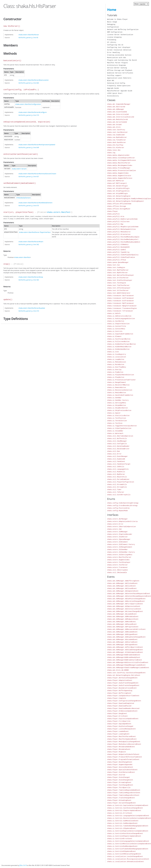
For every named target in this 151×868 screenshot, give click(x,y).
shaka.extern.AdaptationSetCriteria (122, 521)
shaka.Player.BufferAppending (120, 691)
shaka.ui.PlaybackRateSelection (121, 375)
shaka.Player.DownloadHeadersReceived (123, 708)
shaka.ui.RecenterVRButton (118, 385)
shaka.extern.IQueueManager (119, 539)
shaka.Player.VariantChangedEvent (121, 803)
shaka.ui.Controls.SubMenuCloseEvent (123, 821)
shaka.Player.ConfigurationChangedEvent (124, 701)
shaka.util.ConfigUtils (117, 444)
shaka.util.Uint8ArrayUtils (119, 495)
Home (112, 10)
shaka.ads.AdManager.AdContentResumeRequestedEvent (129, 596)
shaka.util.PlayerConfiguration (121, 482)
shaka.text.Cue (113, 265)
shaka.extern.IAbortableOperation (121, 527)
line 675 (36, 206)
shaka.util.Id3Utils (116, 467)
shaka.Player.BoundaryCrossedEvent (122, 688)
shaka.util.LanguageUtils (118, 469)
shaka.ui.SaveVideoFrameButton (120, 395)
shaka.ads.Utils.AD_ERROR (118, 670)
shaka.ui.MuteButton (116, 365)
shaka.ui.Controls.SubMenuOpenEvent (122, 823)
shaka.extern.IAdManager (117, 532)
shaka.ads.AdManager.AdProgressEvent (123, 627)
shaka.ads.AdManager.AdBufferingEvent (123, 581)
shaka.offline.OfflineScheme (119, 204)
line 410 (36, 311)
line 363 (36, 280)
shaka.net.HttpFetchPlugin (118, 188)
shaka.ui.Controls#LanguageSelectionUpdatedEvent (128, 841)
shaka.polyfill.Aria (116, 216)
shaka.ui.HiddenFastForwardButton (121, 344)
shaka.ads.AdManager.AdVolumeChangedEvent (125, 650)
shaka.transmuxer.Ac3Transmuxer (121, 298)
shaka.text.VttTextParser (118, 290)
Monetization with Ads (117, 58)
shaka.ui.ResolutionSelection (120, 390)
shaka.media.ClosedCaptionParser (121, 158)
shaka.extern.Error (115, 524)
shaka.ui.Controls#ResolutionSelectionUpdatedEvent (129, 844)
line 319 (36, 115)
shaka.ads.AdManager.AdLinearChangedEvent (125, 611)
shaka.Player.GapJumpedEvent (119, 724)
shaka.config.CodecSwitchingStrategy (123, 503)
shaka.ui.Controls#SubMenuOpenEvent (122, 846)
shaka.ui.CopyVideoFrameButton (120, 334)
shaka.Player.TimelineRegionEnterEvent (124, 793)
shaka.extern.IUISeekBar (117, 550)
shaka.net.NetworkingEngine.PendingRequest (125, 201)
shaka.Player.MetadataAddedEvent (121, 747)
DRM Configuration (115, 32)
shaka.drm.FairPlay (115, 145)
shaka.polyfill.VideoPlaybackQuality (123, 255)
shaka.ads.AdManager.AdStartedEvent (122, 642)
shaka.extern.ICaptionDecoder (120, 534)
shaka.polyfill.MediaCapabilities (121, 229)
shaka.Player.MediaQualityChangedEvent (124, 742)
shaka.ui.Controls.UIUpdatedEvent (121, 828)
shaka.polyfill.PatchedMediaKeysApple (123, 237)
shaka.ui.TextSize (115, 423)
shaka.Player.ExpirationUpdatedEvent (123, 719)
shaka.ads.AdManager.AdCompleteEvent (123, 591)
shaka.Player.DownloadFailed (119, 706)
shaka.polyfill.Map (115, 224)
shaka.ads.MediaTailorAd (117, 119)
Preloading (112, 40)
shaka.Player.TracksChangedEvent (121, 798)
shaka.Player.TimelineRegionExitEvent (123, 795)
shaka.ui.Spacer (114, 413)
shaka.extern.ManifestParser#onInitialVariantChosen (37, 174)
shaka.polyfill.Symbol (117, 250)
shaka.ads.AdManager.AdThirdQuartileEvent (125, 647)
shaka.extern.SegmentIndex (118, 560)
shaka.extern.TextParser (117, 565)
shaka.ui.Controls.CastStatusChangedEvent (125, 808)
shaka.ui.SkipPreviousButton (119, 410)
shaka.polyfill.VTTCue (117, 260)
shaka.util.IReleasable (117, 573)
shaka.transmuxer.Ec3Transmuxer (121, 301)
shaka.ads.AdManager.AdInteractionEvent (124, 609)
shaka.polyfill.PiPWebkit (118, 245)
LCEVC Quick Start (115, 93)
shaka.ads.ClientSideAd (117, 112)
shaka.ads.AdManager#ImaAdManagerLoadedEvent (126, 665)
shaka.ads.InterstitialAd (118, 114)
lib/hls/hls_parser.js (26, 37)
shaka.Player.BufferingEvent (119, 693)
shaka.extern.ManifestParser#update (32, 308)
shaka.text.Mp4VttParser (117, 273)
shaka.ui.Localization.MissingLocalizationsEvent (128, 859)
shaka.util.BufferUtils (117, 439)
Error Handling (113, 52)
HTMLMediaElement (23, 198)
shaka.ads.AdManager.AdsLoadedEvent (122, 640)
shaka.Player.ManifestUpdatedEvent (122, 739)
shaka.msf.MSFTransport (117, 183)
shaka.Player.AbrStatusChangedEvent (122, 678)
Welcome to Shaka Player (117, 19)
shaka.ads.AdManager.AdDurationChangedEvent (126, 601)
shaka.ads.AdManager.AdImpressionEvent (124, 606)
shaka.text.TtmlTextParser (118, 285)
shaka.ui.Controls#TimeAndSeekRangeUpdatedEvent (128, 849)
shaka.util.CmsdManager (117, 441)
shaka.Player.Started (116, 775)
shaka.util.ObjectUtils (117, 477)
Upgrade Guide (113, 88)
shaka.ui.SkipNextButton (117, 408)
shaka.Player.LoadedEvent (118, 731)
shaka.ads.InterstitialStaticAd (121, 117)
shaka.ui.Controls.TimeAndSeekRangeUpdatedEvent (128, 826)
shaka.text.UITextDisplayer (119, 288)
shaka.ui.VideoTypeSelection (119, 428)
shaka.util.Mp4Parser (116, 474)
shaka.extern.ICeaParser (117, 537)
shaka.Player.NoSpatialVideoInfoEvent (123, 754)
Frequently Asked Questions (119, 86)
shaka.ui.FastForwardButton (119, 339)
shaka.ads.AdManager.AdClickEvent (121, 586)
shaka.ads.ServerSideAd (117, 122)
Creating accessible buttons (119, 55)
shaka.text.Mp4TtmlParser (118, 270)
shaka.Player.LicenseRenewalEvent (121, 729)
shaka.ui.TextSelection (117, 421)
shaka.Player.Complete (117, 698)
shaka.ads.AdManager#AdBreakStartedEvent (125, 660)
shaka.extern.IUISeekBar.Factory (121, 552)
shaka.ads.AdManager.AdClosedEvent (122, 588)
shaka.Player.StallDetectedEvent (121, 772)
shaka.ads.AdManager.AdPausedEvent (122, 624)
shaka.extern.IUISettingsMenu (120, 555)
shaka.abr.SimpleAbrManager (119, 104)
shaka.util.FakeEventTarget (119, 464)
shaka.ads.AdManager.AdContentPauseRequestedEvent (129, 594)
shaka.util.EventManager (117, 456)
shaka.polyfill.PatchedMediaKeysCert (123, 239)
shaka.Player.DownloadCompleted (121, 703)
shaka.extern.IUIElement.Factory (121, 544)
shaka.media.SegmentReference (120, 178)
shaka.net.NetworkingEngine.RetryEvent (124, 675)
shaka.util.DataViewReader (118, 446)
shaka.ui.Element (114, 336)
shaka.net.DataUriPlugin (117, 186)
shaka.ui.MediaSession (117, 362)
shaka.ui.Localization (117, 357)
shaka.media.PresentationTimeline (121, 171)
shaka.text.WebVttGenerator (119, 293)
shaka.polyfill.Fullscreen (118, 222)
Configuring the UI (115, 45)
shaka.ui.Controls (115, 331)
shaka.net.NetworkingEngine (119, 196)
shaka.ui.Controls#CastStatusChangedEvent (125, 833)
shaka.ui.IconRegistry (117, 354)
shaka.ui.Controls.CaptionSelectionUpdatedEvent (128, 805)
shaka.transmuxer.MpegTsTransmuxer (122, 306)
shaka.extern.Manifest (59, 212)
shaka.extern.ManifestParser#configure (33, 112)
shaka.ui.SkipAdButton (117, 405)
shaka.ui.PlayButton (116, 377)
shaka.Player (113, 211)
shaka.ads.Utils (114, 127)
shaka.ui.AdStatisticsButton (119, 316)
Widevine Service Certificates (120, 73)
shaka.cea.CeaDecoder (116, 135)
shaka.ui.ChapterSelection (118, 324)
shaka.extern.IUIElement (117, 542)
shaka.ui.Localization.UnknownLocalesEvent (125, 862)
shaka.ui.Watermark (115, 433)
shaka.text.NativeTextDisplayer (121, 275)
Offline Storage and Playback (120, 70)
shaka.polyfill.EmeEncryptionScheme (122, 219)
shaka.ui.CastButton (116, 321)
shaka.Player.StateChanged (118, 777)
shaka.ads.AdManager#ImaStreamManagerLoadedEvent (128, 668)
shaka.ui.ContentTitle (117, 326)
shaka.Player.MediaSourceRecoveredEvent (124, 744)
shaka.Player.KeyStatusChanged (120, 726)
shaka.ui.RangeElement (117, 382)
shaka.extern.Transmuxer (117, 567)
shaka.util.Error (114, 454)
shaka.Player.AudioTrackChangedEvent (123, 683)
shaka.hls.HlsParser (116, 148)
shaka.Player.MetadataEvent (119, 749)
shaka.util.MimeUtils (116, 472)
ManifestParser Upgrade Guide (120, 91)
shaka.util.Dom (113, 451)
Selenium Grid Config (116, 83)
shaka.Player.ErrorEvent (117, 716)
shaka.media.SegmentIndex (118, 173)
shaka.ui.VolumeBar (115, 431)
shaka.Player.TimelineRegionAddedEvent (124, 790)
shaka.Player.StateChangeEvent (120, 780)
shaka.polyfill (113, 214)
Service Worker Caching (117, 68)
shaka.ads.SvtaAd (114, 125)
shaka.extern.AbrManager (117, 519)
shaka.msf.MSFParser (116, 181)
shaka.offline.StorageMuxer (119, 209)
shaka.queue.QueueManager (118, 262)
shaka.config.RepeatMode (117, 511)
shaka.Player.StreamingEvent (119, 782)
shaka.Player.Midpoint (117, 752)
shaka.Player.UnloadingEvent (119, 800)
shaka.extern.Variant (19, 169)
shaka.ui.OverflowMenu (117, 367)
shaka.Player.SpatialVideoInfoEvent (122, 770)
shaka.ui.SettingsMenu (117, 403)
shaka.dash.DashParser (117, 142)
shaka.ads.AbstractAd (116, 107)
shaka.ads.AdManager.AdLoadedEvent (122, 614)
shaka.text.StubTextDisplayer (120, 280)
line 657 (36, 176)
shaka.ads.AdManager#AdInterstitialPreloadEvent (128, 662)
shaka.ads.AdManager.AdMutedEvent (121, 622)
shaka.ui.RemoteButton (117, 387)
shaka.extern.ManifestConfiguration (28, 104)
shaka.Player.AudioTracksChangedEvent (123, 685)
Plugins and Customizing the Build (122, 60)
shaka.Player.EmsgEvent (117, 714)
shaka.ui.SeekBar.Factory (118, 400)
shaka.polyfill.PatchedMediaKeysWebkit (124, 242)
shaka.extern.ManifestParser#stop (31, 277)
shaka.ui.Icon (113, 352)
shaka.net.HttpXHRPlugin (117, 193)
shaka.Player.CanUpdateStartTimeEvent (123, 696)
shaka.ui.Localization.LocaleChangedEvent (125, 856)
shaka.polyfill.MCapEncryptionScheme (123, 227)
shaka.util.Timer (114, 490)
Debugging (111, 24)
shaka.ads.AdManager (116, 109)
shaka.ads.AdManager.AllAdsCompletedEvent (125, 652)
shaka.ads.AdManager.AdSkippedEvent (122, 634)
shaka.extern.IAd (114, 529)
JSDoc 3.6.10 (23, 865)
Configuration (113, 27)
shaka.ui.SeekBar (114, 398)
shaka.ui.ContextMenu (116, 329)
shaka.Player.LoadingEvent (118, 734)
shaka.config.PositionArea (118, 508)
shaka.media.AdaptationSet (118, 155)
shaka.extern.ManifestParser (29, 35)
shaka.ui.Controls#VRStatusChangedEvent (124, 854)
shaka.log (111, 153)
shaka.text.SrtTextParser (118, 278)
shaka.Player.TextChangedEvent (120, 785)
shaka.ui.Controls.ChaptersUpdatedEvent (124, 811)
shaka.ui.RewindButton (117, 393)
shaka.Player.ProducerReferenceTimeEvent (125, 757)
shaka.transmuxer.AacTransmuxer (121, 296)
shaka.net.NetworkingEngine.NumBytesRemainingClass (129, 199)
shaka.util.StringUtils (117, 487)
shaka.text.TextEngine (117, 283)
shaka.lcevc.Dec (114, 150)
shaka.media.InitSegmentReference (121, 160)
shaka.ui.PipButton (115, 372)
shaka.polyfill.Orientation (119, 234)
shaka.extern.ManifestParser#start (31, 242)
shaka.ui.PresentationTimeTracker (121, 380)
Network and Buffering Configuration (123, 30)
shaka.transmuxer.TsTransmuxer (120, 311)
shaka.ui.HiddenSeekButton (118, 349)
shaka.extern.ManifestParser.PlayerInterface (35, 232)
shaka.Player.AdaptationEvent (120, 680)
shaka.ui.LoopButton (116, 359)
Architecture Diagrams (117, 65)
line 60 (36, 37)
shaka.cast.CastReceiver (117, 132)
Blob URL (111, 81)
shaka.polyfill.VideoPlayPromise (121, 257)
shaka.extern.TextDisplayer (119, 562)
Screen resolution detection (119, 50)
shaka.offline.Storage (117, 206)
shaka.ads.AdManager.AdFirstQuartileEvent (125, 604)
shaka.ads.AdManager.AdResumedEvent (122, 632)
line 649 (36, 147)
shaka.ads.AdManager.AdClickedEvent (122, 583)
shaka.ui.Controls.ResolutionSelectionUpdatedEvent (129, 818)
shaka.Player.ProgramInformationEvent (123, 759)
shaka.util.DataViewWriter (118, 449)
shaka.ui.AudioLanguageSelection (121, 319)
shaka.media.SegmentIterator (119, 176)
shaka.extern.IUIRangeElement (120, 547)
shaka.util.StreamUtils (117, 484)
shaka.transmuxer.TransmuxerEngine (122, 308)
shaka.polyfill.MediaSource (119, 232)
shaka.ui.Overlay (114, 370)
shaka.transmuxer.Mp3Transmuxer (121, 303)
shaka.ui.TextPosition (117, 418)
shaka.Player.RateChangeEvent (120, 762)
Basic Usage (112, 22)
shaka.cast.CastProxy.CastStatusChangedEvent (126, 673)
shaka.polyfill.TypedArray (118, 252)
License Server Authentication (120, 35)
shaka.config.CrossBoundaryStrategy (122, 506)
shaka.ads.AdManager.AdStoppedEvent (122, 645)
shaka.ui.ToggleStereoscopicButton (122, 426)
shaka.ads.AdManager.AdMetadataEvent (123, 617)
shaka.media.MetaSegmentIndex (120, 165)
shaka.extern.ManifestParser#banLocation (34, 80)
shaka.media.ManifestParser (119, 163)
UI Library (112, 42)
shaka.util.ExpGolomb (116, 459)
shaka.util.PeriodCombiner (118, 479)
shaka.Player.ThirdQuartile (119, 788)
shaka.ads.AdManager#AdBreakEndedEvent (124, 655)
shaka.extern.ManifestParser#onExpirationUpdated (37, 145)
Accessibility (113, 96)
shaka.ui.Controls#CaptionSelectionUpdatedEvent (128, 831)
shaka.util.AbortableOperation (120, 436)
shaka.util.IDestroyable (117, 570)
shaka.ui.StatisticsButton (118, 416)
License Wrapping (114, 37)
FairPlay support (114, 75)
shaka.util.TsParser (116, 492)
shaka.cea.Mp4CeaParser (117, 137)
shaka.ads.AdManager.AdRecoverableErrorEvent (126, 629)
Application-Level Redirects (119, 78)
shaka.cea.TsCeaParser (117, 140)
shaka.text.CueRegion (116, 268)
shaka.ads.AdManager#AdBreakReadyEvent (124, 657)
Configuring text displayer (119, 47)
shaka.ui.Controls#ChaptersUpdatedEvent (124, 836)
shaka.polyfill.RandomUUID (118, 247)
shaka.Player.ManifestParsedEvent (121, 737)
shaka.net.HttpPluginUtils (118, 191)
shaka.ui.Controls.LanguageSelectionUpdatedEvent (128, 816)
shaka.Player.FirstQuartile (119, 721)
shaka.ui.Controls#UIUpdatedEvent (121, 851)
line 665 (36, 83)
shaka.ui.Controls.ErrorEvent (120, 813)
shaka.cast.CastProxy (116, 130)
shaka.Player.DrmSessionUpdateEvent (122, 711)
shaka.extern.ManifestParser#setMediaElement (35, 203)
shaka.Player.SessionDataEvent (120, 767)
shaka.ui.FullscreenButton (118, 342)
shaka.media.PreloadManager (119, 168)
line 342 (36, 244)
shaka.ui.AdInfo (114, 313)
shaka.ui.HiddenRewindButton (119, 347)
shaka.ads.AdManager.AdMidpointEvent (123, 619)
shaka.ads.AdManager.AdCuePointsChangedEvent (126, 599)
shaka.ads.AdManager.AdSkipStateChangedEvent (126, 637)
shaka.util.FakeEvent (116, 461)
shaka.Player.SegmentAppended (120, 765)
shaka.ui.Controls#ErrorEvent (120, 839)
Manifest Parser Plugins (117, 63)
